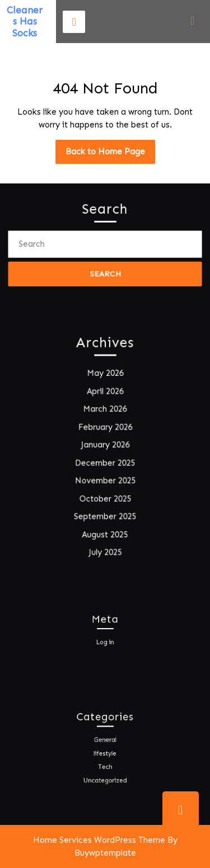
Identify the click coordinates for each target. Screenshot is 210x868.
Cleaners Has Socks (25, 22)
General (105, 742)
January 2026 (105, 445)
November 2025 (105, 480)
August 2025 (105, 534)
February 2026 (105, 427)
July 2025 (105, 551)
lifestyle (105, 753)
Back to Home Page (110, 154)
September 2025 (105, 516)
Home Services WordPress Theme (99, 840)
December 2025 (105, 463)
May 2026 (105, 375)
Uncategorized (105, 777)
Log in (105, 641)
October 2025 (105, 498)
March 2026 (105, 410)
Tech (105, 765)
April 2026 (105, 392)
